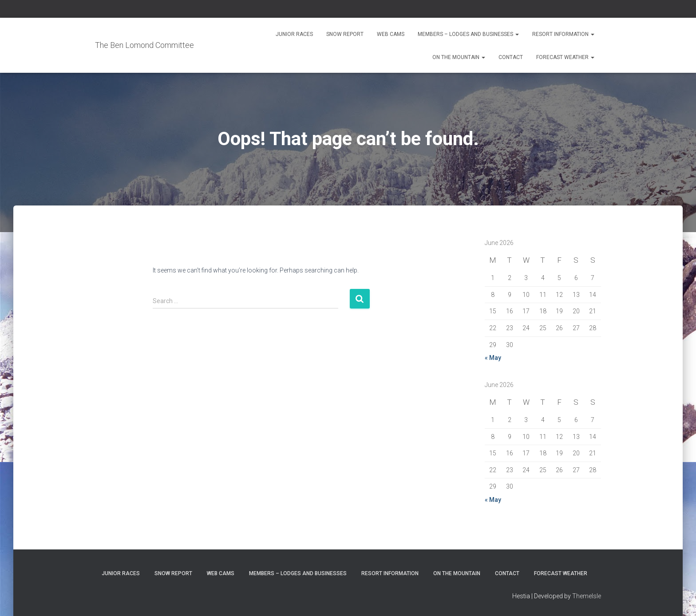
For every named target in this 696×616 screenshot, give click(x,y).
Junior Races (294, 34)
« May (493, 358)
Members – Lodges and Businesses (468, 34)
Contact (511, 57)
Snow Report (345, 34)
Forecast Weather (565, 57)
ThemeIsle (587, 596)
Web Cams (391, 34)
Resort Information (563, 34)
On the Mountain (459, 57)
